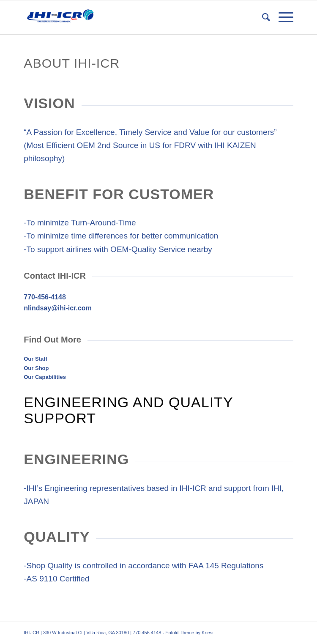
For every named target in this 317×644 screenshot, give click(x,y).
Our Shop (36, 368)
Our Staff (36, 359)
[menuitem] (262, 17)
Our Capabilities (45, 377)
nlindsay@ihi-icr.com (58, 308)
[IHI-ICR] (131, 17)
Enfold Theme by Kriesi (189, 633)
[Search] (262, 17)
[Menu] (282, 17)
